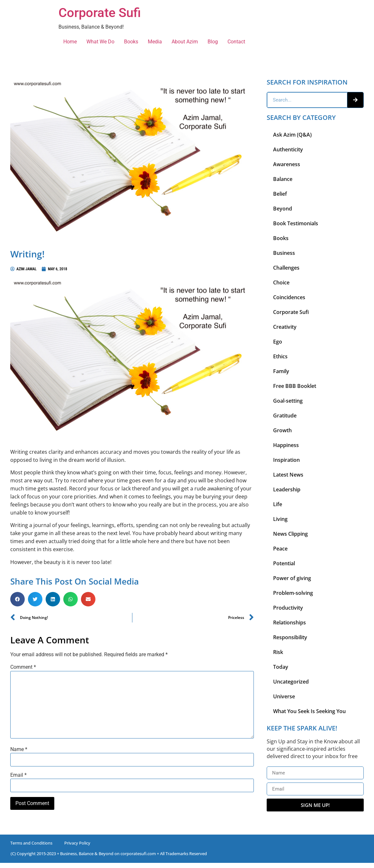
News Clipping (290, 534)
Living (280, 519)
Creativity (285, 327)
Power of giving (292, 578)
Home (70, 42)
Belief (280, 194)
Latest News (288, 475)
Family (281, 371)
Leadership (287, 489)
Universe (284, 696)
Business (284, 253)
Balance (283, 179)
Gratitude (285, 416)
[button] (18, 599)
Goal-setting (288, 401)
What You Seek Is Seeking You (309, 711)
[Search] (355, 100)
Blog (213, 42)
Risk (278, 652)
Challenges (286, 268)
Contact (236, 42)
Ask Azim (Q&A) (292, 135)
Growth (282, 430)
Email (18, 775)
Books (131, 42)
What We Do (100, 42)
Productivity (288, 608)
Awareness (287, 164)
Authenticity (288, 149)
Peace (280, 549)
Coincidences (289, 297)
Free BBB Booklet (295, 386)
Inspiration (286, 460)
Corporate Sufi (100, 13)
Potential (284, 563)
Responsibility (290, 637)
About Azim (185, 42)
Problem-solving (293, 593)
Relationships (289, 622)
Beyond (283, 209)
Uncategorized (291, 682)
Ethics (280, 356)
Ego (278, 342)
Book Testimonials (296, 223)
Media (155, 42)
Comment (23, 667)
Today (281, 667)
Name (19, 749)
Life (278, 504)
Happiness (286, 445)
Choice (281, 282)
